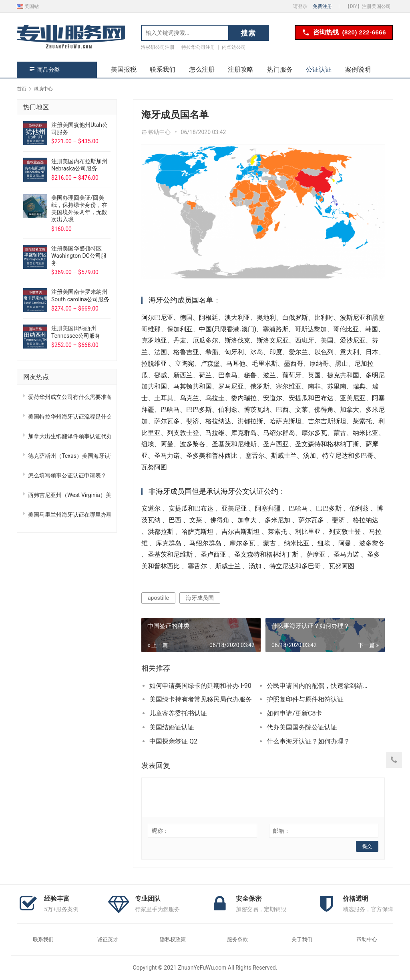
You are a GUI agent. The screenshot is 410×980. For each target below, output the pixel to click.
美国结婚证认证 (172, 727)
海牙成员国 (200, 598)
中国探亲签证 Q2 (173, 741)
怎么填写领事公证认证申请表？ (67, 475)
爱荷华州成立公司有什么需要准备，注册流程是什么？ (69, 397)
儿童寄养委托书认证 (178, 713)
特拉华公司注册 (198, 47)
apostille (158, 598)
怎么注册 (202, 69)
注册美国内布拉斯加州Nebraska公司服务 (79, 165)
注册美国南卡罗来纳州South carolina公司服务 (80, 295)
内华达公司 (234, 47)
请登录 (300, 6)
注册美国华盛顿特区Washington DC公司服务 (79, 256)
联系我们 (163, 69)
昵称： (160, 831)
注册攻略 (241, 69)
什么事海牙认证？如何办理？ (308, 741)
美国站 (28, 6)
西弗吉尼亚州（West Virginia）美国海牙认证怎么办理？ (69, 495)
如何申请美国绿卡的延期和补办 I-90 (200, 686)
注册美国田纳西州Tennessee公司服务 (76, 332)
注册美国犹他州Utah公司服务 (79, 128)
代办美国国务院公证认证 (302, 727)
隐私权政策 (173, 939)
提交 (367, 846)
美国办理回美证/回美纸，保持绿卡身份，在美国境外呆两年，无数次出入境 (79, 209)
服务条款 (237, 939)
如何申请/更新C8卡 (294, 713)
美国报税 (124, 69)
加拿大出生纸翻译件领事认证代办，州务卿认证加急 (69, 436)
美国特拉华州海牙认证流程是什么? (69, 417)
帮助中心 (159, 132)
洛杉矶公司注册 (158, 47)
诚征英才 (108, 939)
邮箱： (281, 831)
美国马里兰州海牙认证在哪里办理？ (69, 515)
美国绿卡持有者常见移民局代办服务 (201, 699)
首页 (22, 89)
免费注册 (322, 6)
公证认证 (319, 69)
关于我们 (302, 939)
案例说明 (358, 69)
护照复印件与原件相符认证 (305, 699)
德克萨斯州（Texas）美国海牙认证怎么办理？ (69, 456)
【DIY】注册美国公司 (368, 6)
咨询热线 (344, 33)
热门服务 (280, 69)
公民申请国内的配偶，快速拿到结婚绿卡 (320, 686)
